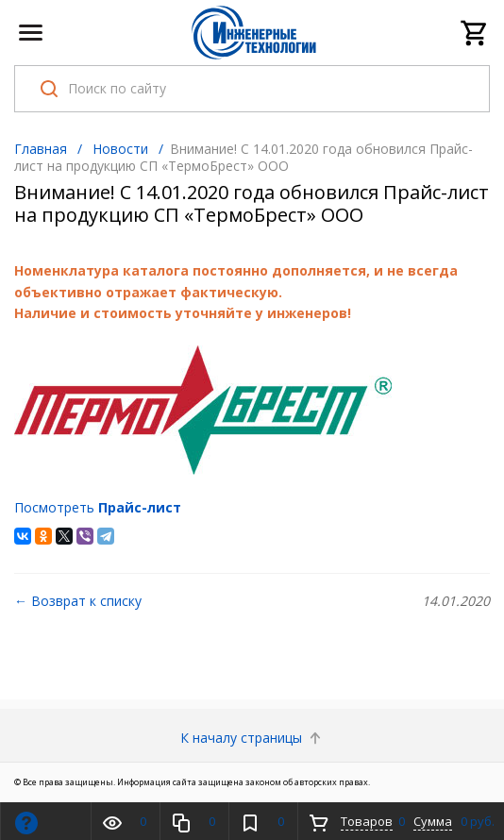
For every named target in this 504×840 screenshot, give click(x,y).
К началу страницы (252, 738)
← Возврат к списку (78, 601)
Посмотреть (98, 507)
